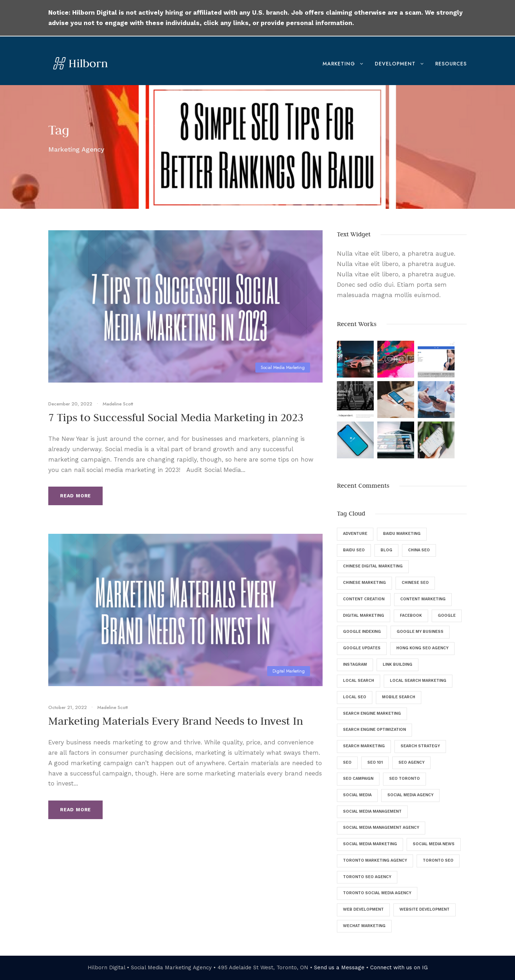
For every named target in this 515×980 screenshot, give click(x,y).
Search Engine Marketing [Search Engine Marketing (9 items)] (372, 713)
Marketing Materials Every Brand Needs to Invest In (176, 721)
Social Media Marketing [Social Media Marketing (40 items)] (370, 844)
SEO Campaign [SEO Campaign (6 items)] (358, 779)
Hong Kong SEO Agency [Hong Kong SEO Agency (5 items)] (422, 648)
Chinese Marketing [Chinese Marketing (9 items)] (364, 583)
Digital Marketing (289, 671)
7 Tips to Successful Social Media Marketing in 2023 (176, 417)
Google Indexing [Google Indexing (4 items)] (362, 632)
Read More (75, 496)
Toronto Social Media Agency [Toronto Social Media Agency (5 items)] (377, 893)
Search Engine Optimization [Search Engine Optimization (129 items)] (374, 730)
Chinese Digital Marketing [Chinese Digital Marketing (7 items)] (373, 566)
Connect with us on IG (399, 967)
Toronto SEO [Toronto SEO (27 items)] (438, 860)
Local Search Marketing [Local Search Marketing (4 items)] (418, 681)
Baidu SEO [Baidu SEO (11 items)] (354, 550)
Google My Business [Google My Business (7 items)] (420, 632)
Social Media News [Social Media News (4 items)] (434, 844)
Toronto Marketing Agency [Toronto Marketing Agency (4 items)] (375, 860)
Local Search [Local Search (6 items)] (359, 681)
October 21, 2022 (68, 707)
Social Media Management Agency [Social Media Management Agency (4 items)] (381, 828)
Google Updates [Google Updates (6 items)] (362, 648)
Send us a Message (339, 967)
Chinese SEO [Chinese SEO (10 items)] (415, 583)
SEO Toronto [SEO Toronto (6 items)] (404, 779)
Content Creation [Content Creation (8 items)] (364, 599)
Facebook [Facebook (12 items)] (411, 615)
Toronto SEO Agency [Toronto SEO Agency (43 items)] (367, 877)
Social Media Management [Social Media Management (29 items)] (372, 811)
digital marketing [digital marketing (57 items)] (364, 615)
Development (395, 64)
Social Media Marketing (283, 368)
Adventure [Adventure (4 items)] (355, 534)
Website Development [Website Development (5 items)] (425, 909)
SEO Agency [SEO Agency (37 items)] (411, 762)
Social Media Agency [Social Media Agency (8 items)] (410, 795)
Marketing (339, 64)
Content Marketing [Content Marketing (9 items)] (423, 599)
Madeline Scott (118, 404)
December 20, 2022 (70, 404)
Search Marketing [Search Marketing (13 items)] (364, 746)
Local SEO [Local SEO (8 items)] (355, 697)
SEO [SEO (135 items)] (347, 762)
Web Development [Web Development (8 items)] (363, 909)
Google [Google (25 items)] (447, 615)
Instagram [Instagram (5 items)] (355, 664)
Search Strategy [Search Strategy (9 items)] (420, 746)
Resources (451, 64)
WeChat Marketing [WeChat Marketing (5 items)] (364, 926)
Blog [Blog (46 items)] (386, 550)
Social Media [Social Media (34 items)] (357, 795)
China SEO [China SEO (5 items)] (419, 550)
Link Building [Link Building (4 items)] (398, 664)
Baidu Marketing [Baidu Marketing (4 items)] (402, 534)
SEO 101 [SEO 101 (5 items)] (375, 762)
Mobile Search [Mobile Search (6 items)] (399, 697)
